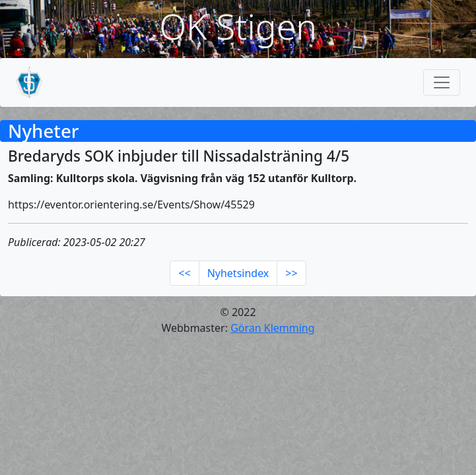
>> (291, 273)
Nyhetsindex (238, 273)
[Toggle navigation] (442, 82)
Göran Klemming (272, 328)
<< (184, 273)
